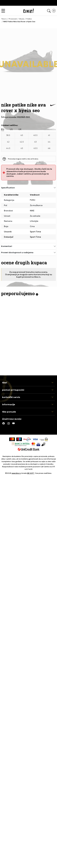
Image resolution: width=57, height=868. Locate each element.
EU (3, 129)
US (11, 129)
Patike (33, 200)
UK (20, 129)
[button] (4, 11)
